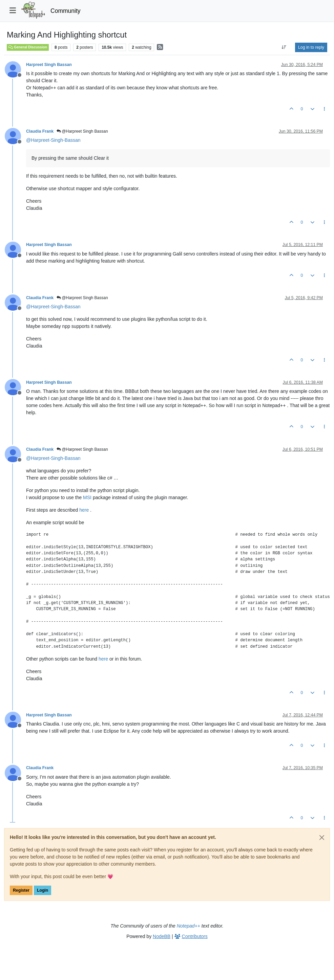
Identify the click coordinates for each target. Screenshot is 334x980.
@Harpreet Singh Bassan (82, 131)
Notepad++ (189, 926)
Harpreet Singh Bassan (49, 65)
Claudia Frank (40, 131)
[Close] (322, 838)
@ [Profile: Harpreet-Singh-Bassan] (53, 140)
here (84, 510)
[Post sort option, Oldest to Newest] (284, 47)
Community (66, 11)
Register (21, 890)
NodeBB (162, 936)
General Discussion (28, 47)
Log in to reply (311, 47)
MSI (87, 497)
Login (43, 890)
